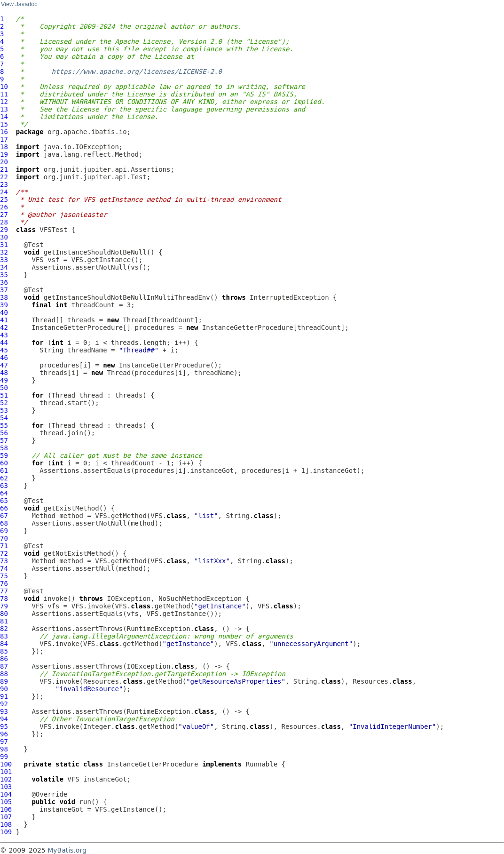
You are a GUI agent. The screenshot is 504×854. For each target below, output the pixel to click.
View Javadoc (19, 4)
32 (4, 252)
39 (4, 305)
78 (4, 599)
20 (4, 162)
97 (4, 742)
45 (4, 350)
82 (4, 629)
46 (4, 358)
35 (4, 275)
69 (4, 531)
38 (4, 297)
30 (4, 237)
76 (4, 583)
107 (6, 817)
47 (4, 365)
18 (4, 147)
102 (6, 779)
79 (4, 606)
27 (4, 215)
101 (6, 772)
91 (4, 696)
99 (4, 757)
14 (4, 117)
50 (4, 388)
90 (4, 689)
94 (4, 719)
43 (4, 335)
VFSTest (53, 230)
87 (4, 666)
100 (6, 764)
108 (6, 824)
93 (4, 711)
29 (4, 230)
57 (4, 440)
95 (4, 726)
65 (4, 501)
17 (4, 139)
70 (4, 538)
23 (4, 184)
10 (4, 87)
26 (4, 207)
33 (4, 260)
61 (4, 471)
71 (4, 546)
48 (4, 373)
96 (4, 734)
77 (4, 591)
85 (4, 651)
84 (4, 644)
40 (4, 312)
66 (4, 508)
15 (4, 124)
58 (4, 448)
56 (4, 433)
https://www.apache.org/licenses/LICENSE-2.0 (137, 72)
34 (4, 267)
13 (4, 109)
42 (4, 327)
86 (4, 659)
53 (4, 410)
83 (4, 636)
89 (4, 681)
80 (4, 614)
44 (4, 343)
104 (6, 794)
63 (4, 486)
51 (4, 395)
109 (6, 832)
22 (4, 177)
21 (4, 169)
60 (4, 463)
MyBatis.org (67, 850)
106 (6, 809)
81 (4, 621)
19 (4, 154)
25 (4, 200)
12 (4, 102)
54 (4, 418)
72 (4, 553)
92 (4, 704)
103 (6, 787)
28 (4, 222)
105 (6, 802)
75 (4, 576)
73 (4, 561)
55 (4, 425)
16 (4, 132)
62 (4, 478)
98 (4, 749)
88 (4, 674)
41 (4, 320)
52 (4, 403)
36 (4, 282)
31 (4, 245)
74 (4, 568)
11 (4, 94)
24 (4, 192)
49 (4, 380)
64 (4, 493)
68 (4, 523)
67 (4, 516)
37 (4, 290)
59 (4, 455)
